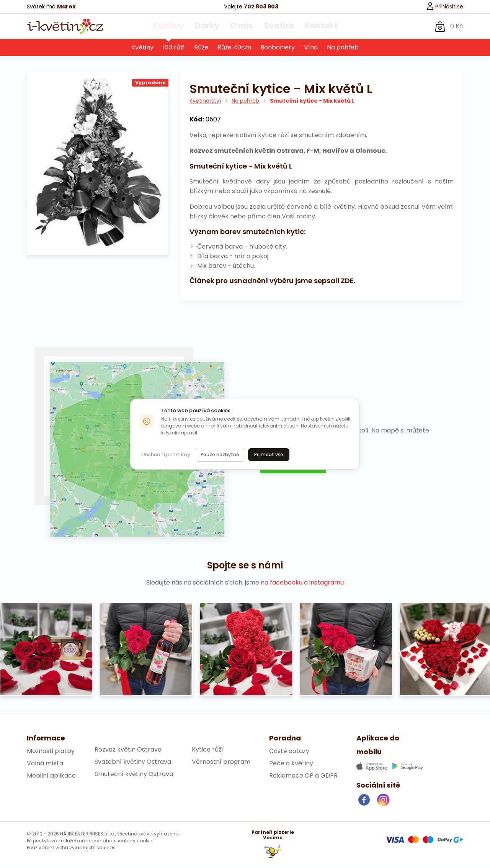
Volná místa (45, 764)
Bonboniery (278, 48)
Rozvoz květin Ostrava (128, 750)
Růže (201, 48)
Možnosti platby (51, 751)
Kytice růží (207, 750)
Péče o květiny (291, 764)
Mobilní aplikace (51, 776)
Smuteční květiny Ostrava (134, 774)
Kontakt (314, 26)
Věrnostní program (221, 762)
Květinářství (205, 101)
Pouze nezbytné (220, 454)
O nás (242, 26)
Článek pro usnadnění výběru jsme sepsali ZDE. (272, 281)
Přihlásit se (445, 7)
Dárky (210, 26)
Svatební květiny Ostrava (133, 762)
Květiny (176, 26)
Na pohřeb (343, 48)
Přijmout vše (269, 454)
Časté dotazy (289, 751)
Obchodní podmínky (166, 454)
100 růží (174, 48)
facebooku (286, 583)
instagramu (327, 583)
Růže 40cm (234, 48)
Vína (311, 48)
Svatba (276, 26)
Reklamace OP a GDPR (303, 776)
